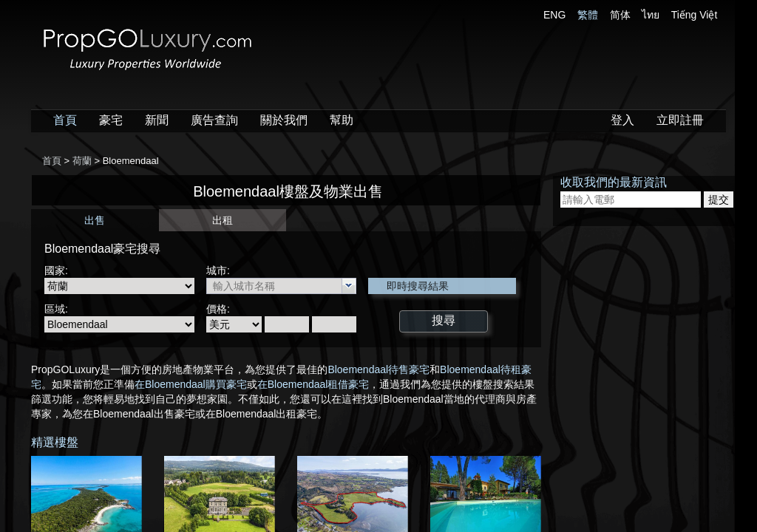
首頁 (65, 120)
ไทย (651, 15)
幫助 (342, 120)
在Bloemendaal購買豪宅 (191, 384)
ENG (554, 15)
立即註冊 (680, 120)
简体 (620, 15)
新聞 (157, 120)
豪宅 (111, 120)
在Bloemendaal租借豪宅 (313, 384)
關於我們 (284, 120)
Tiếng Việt (695, 15)
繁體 (588, 15)
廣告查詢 (214, 120)
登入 (622, 120)
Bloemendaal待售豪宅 (378, 369)
